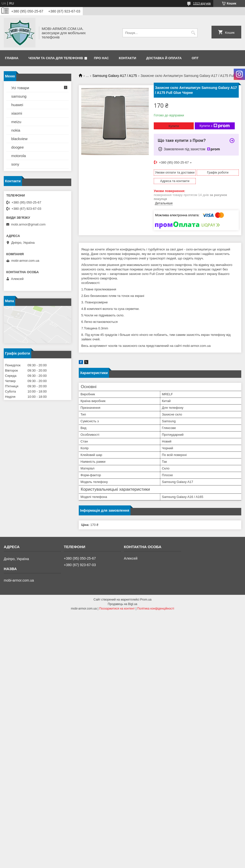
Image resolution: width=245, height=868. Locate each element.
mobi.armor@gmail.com (28, 224)
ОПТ (195, 58)
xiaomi (17, 113)
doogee (17, 147)
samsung (19, 96)
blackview (19, 139)
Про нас (101, 58)
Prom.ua (146, 600)
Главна (12, 58)
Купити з (215, 126)
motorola (18, 156)
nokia (16, 130)
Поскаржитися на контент (117, 609)
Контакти (127, 58)
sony (15, 164)
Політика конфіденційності (156, 609)
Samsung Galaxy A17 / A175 (115, 76)
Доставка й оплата (164, 58)
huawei (17, 105)
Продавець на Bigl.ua (122, 604)
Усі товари (20, 88)
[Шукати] (193, 33)
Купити (174, 126)
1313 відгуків (202, 3)
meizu (16, 122)
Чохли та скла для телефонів (56, 58)
